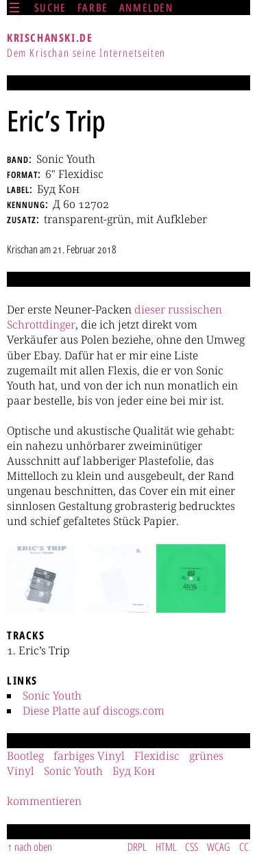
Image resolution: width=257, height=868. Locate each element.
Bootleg (25, 756)
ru (174, 309)
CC (244, 847)
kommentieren (44, 801)
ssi (186, 309)
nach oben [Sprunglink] (33, 847)
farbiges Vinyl (89, 756)
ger (68, 324)
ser (158, 309)
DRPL (137, 847)
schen (207, 309)
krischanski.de (50, 38)
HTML (166, 847)
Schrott (25, 324)
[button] (41, 578)
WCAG (219, 847)
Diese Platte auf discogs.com (94, 711)
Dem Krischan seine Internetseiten (86, 53)
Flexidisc (157, 756)
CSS (192, 847)
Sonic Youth (52, 695)
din (51, 324)
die (142, 309)
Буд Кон (134, 771)
